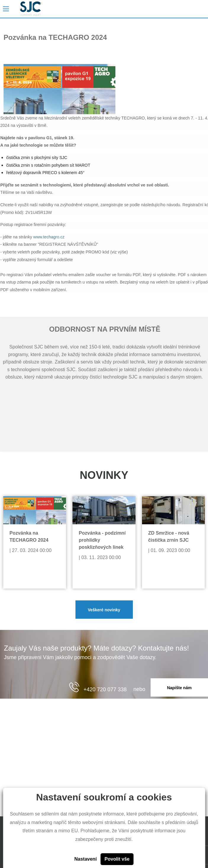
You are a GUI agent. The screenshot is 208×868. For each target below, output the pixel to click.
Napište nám (179, 688)
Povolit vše (117, 859)
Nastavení (86, 859)
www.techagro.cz (49, 237)
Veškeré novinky (104, 610)
